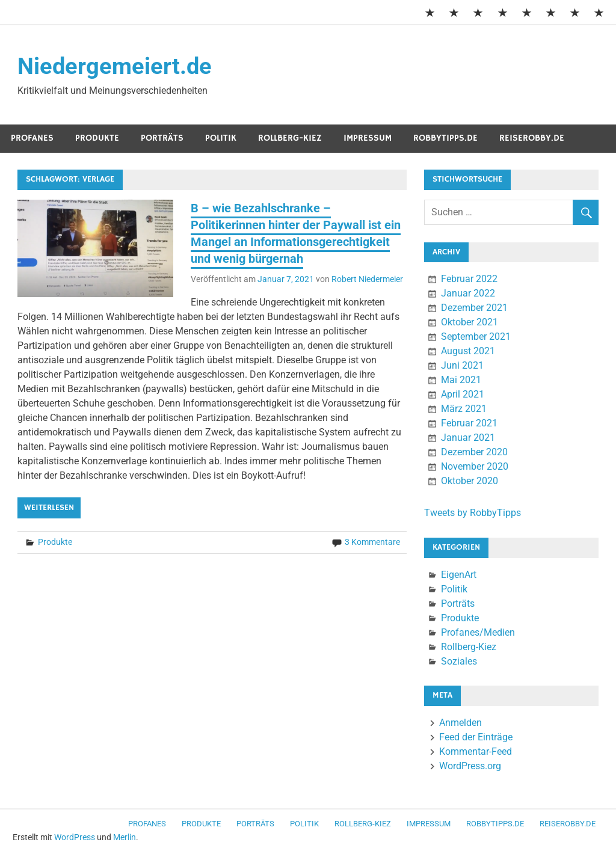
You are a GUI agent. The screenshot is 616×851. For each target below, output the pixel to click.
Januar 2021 (468, 438)
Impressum (368, 138)
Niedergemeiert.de (115, 66)
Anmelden (460, 723)
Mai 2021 (461, 380)
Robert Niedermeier (367, 279)
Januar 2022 (468, 293)
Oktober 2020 (470, 481)
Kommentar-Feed (476, 751)
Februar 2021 (469, 423)
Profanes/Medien (478, 632)
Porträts (162, 138)
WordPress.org (470, 766)
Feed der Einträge (476, 737)
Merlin (125, 837)
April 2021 (463, 394)
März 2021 (464, 409)
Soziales (459, 661)
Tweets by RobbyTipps (473, 513)
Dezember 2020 (474, 452)
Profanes (32, 138)
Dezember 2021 (474, 308)
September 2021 (476, 336)
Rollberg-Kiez (290, 138)
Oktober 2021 (470, 322)
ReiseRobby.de (532, 138)
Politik (221, 138)
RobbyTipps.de (445, 138)
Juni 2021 (462, 365)
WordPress (75, 837)
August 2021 (468, 351)
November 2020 (475, 466)
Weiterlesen (49, 508)
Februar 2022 (469, 279)
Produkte (97, 138)
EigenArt (459, 575)
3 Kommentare (372, 542)
